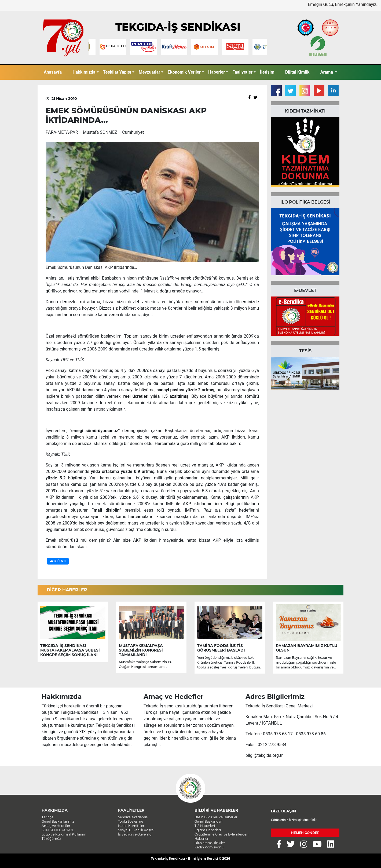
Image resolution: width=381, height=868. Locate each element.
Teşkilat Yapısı (117, 72)
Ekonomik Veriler (184, 72)
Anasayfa (53, 72)
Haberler (217, 72)
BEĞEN (58, 561)
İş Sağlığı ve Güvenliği (135, 834)
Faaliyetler (242, 72)
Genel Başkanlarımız (58, 821)
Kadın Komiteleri (132, 826)
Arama (327, 72)
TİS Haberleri (205, 826)
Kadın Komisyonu (209, 847)
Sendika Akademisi (133, 817)
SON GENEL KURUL (58, 830)
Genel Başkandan (208, 821)
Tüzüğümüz (51, 839)
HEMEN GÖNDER (305, 833)
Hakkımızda (84, 72)
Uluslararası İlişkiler (210, 843)
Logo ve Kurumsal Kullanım (64, 834)
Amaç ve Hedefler (56, 826)
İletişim (267, 72)
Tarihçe (47, 817)
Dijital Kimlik (297, 72)
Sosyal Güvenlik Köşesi (136, 830)
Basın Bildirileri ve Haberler (216, 817)
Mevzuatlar (149, 72)
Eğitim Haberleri (208, 830)
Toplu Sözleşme (131, 821)
